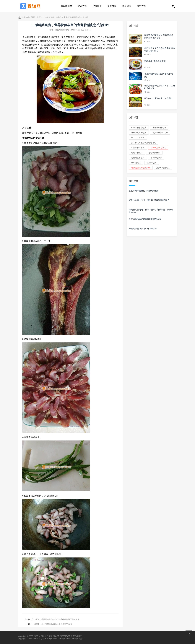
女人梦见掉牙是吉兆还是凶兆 (143, 143)
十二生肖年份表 (138, 138)
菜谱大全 (82, 6)
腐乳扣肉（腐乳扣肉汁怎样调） (158, 98)
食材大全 (141, 6)
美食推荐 (112, 6)
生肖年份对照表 (138, 148)
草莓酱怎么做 (156, 158)
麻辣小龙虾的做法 (139, 133)
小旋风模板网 (46, 639)
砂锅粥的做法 (154, 153)
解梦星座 (127, 6)
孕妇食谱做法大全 (160, 133)
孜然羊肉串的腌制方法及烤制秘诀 (144, 191)
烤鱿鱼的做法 (137, 153)
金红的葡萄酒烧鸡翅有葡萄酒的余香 (145, 219)
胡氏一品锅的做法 (158, 148)
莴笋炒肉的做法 (163, 168)
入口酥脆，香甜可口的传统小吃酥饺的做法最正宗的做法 (56, 619)
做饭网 (82, 639)
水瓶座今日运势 (159, 128)
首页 (39, 17)
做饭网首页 (66, 6)
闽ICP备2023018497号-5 (63, 636)
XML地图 (78, 636)
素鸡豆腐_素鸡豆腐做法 (155, 61)
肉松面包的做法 (138, 158)
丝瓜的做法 (136, 163)
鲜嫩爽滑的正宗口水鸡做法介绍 (143, 229)
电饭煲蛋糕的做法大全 (141, 168)
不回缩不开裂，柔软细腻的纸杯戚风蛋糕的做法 (52, 624)
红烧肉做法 (152, 163)
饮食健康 (97, 6)
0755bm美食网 (34, 639)
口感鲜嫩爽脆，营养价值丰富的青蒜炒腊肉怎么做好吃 (66, 17)
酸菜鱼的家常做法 (139, 128)
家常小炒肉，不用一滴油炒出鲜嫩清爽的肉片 (149, 200)
